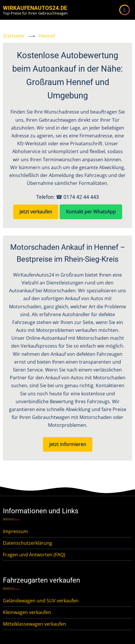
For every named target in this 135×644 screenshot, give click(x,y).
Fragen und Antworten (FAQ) (34, 555)
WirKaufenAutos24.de (35, 8)
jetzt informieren (68, 444)
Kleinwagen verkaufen (27, 612)
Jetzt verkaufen (36, 212)
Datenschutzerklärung (27, 543)
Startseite (14, 36)
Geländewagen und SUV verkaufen (41, 601)
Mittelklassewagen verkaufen (34, 624)
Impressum (15, 531)
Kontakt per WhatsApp (91, 212)
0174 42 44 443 (81, 197)
